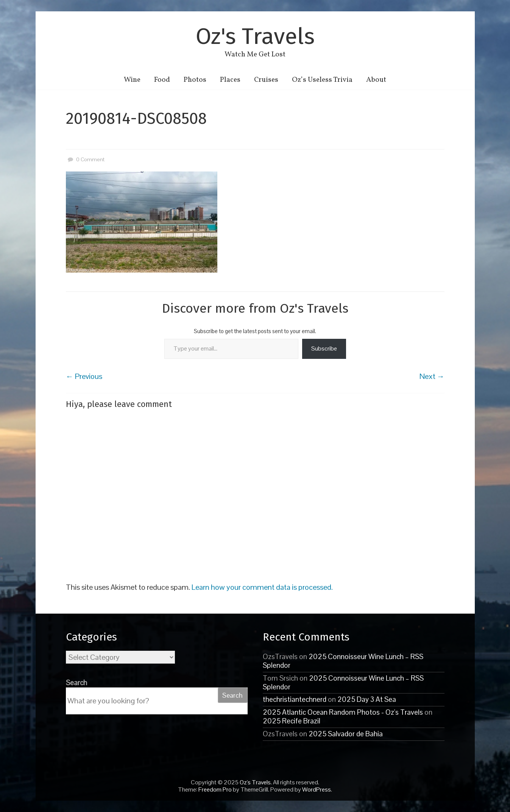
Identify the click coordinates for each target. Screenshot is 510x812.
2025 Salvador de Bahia (346, 734)
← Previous (84, 376)
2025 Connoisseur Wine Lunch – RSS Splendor (343, 661)
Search (76, 683)
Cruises (266, 80)
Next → (432, 376)
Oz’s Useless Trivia (322, 80)
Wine (132, 80)
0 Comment (85, 159)
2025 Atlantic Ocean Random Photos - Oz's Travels (343, 712)
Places (230, 80)
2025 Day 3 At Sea (367, 699)
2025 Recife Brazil (292, 721)
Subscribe (324, 348)
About (376, 80)
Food (162, 80)
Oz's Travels (255, 36)
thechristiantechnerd (295, 699)
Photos (195, 80)
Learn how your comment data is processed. (262, 587)
